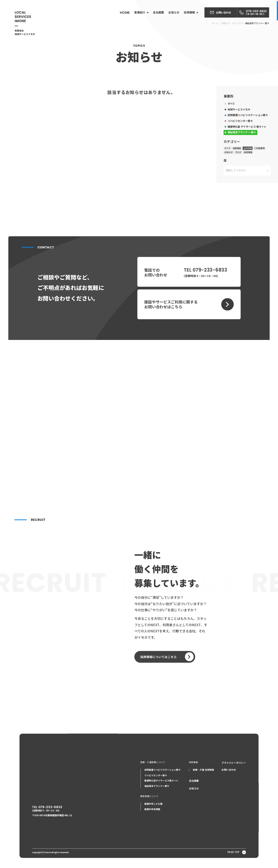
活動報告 (233, 175)
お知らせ (225, 179)
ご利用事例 (255, 175)
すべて (227, 132)
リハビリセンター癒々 (236, 149)
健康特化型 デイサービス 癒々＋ (242, 154)
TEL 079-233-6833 (35, 809)
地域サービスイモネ (235, 138)
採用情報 (243, 179)
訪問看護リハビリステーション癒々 (243, 143)
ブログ (234, 179)
